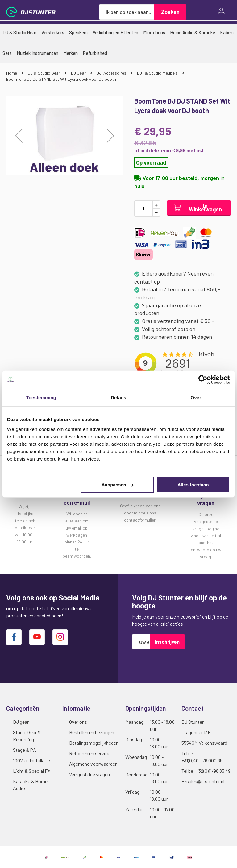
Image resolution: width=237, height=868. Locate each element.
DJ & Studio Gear (44, 73)
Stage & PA (25, 750)
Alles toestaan (193, 484)
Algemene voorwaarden (93, 764)
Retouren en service (90, 753)
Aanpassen (118, 484)
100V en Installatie (31, 760)
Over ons (78, 722)
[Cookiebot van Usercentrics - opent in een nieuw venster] (203, 380)
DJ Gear (79, 73)
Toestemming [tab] (41, 397)
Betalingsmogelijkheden (94, 743)
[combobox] (127, 12)
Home (12, 73)
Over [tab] (196, 397)
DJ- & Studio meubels (158, 73)
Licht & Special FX (32, 771)
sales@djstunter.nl (205, 781)
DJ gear (21, 722)
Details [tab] (118, 397)
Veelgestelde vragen (89, 774)
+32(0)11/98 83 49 (213, 771)
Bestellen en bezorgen (92, 732)
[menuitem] (19, 32)
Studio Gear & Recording (27, 736)
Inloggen (223, 12)
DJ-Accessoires (112, 73)
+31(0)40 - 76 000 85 (202, 760)
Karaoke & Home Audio (30, 785)
